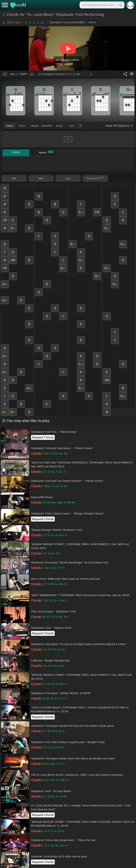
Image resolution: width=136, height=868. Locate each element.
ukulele (35, 126)
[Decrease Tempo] (5, 74)
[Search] (121, 5)
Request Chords (43, 437)
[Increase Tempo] (32, 74)
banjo (59, 126)
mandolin (47, 126)
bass (72, 126)
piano (22, 126)
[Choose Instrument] (80, 126)
